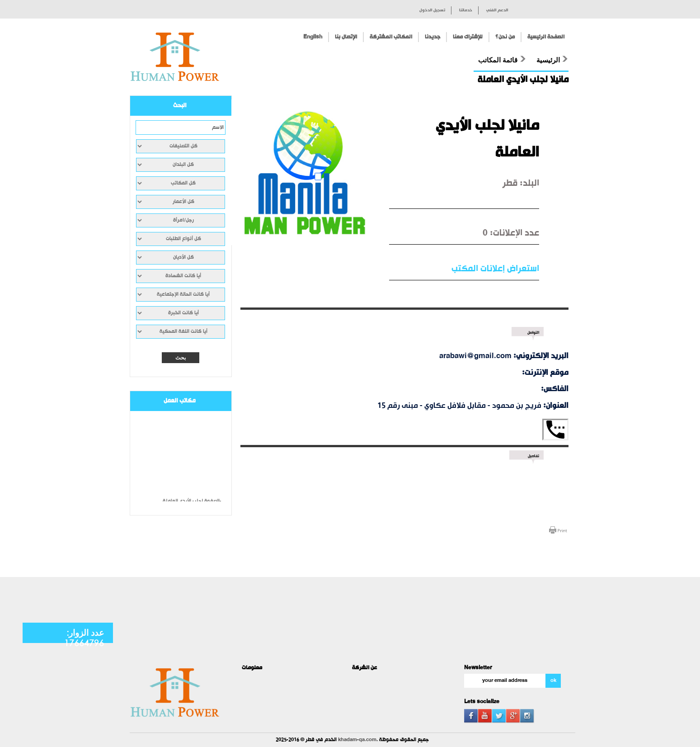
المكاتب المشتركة (391, 37)
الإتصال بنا (346, 37)
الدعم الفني (497, 10)
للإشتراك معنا (468, 37)
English (313, 37)
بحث (181, 358)
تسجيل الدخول (432, 10)
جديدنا (432, 37)
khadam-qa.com (357, 740)
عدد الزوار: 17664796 (84, 638)
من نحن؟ (505, 37)
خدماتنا (466, 10)
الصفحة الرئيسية (546, 37)
